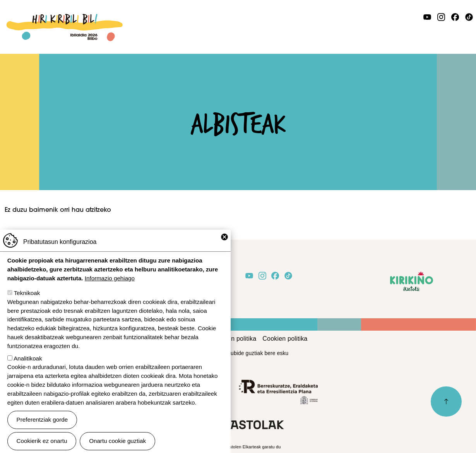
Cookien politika (285, 339)
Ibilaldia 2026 (64, 18)
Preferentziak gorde (42, 430)
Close (224, 247)
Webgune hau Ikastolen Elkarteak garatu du (238, 447)
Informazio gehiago (110, 289)
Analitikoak (28, 368)
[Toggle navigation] (467, 33)
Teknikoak (27, 303)
